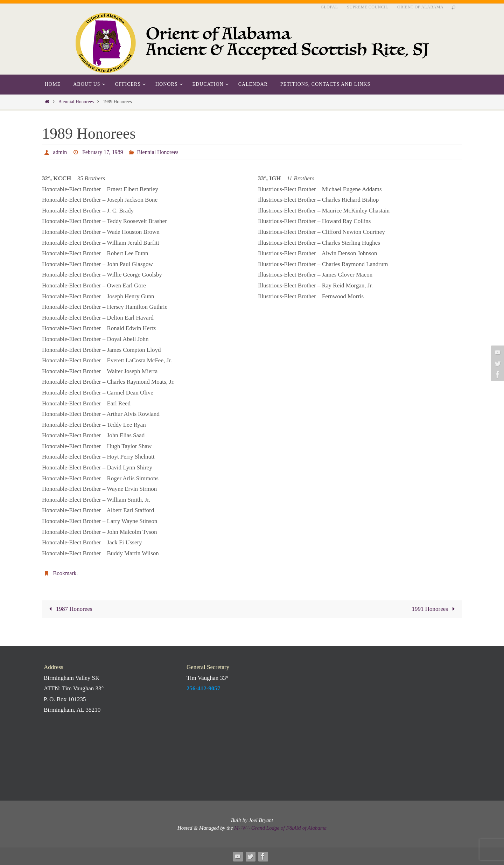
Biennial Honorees (76, 102)
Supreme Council (367, 7)
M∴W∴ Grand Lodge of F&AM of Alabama (280, 828)
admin (60, 152)
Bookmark (65, 573)
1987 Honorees (69, 609)
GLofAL (330, 7)
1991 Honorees (435, 609)
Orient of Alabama (420, 7)
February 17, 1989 (103, 152)
